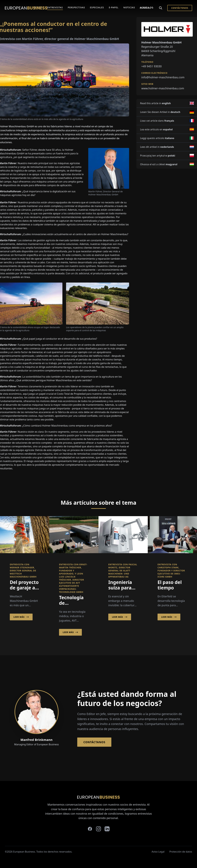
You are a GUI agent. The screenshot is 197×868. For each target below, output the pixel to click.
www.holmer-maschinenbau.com (163, 88)
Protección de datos (181, 852)
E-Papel (114, 7)
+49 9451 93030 (151, 66)
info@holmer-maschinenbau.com (163, 77)
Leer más (21, 617)
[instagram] (98, 829)
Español (147, 8)
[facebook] (90, 829)
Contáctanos (94, 742)
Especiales (97, 7)
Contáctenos (180, 8)
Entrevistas (55, 7)
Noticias (129, 7)
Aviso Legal (158, 852)
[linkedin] (107, 829)
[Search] (161, 8)
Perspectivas (76, 7)
